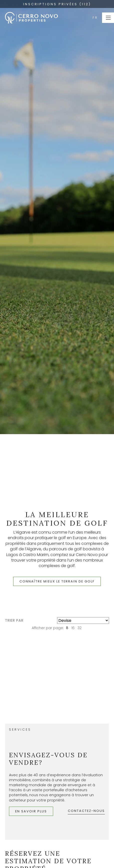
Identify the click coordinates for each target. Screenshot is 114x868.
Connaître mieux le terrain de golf (57, 581)
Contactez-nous (86, 811)
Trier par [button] (14, 620)
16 (73, 628)
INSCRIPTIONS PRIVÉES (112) (57, 4)
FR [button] (95, 18)
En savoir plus (31, 811)
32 (80, 628)
